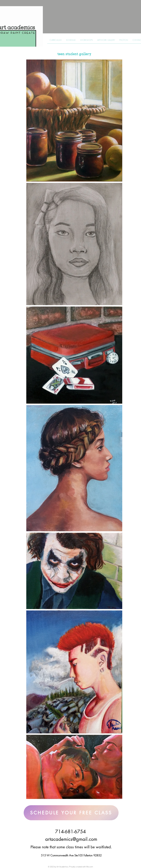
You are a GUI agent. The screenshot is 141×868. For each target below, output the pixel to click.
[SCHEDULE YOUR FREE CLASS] (71, 813)
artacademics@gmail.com (71, 839)
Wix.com (90, 867)
